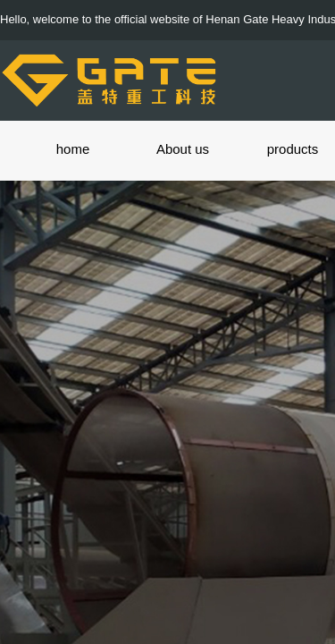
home (73, 149)
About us (183, 149)
